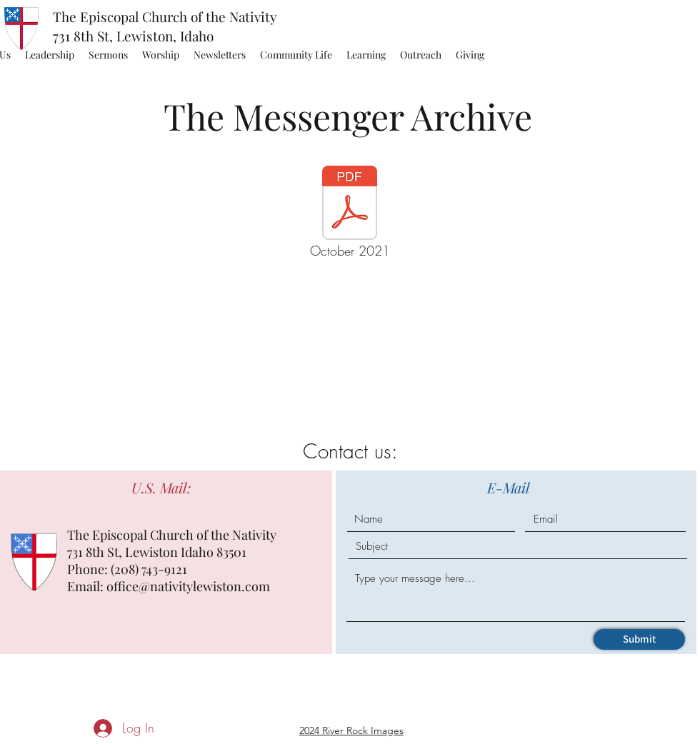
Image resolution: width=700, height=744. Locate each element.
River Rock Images (363, 730)
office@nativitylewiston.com (188, 586)
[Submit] (639, 639)
